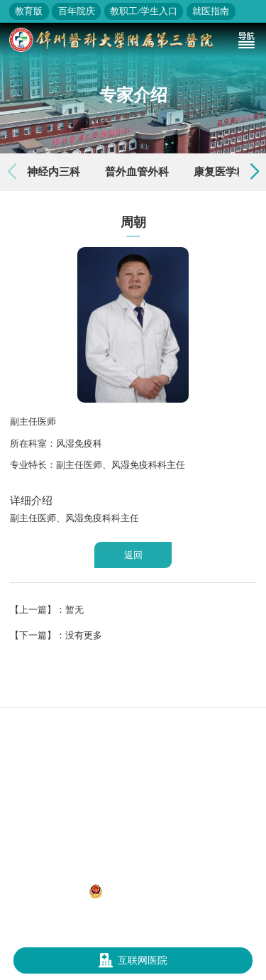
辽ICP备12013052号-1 (46, 891)
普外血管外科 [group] (137, 172)
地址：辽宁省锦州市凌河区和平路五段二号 (133, 876)
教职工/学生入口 (144, 11)
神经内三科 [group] (54, 172)
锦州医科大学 (217, 692)
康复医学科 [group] (220, 172)
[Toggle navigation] (246, 40)
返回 (133, 555)
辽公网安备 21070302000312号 (153, 891)
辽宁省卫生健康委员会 (139, 692)
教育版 (29, 11)
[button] (255, 172)
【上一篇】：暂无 (47, 610)
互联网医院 (133, 961)
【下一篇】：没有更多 (56, 635)
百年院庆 (77, 11)
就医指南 (211, 11)
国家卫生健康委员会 (48, 692)
